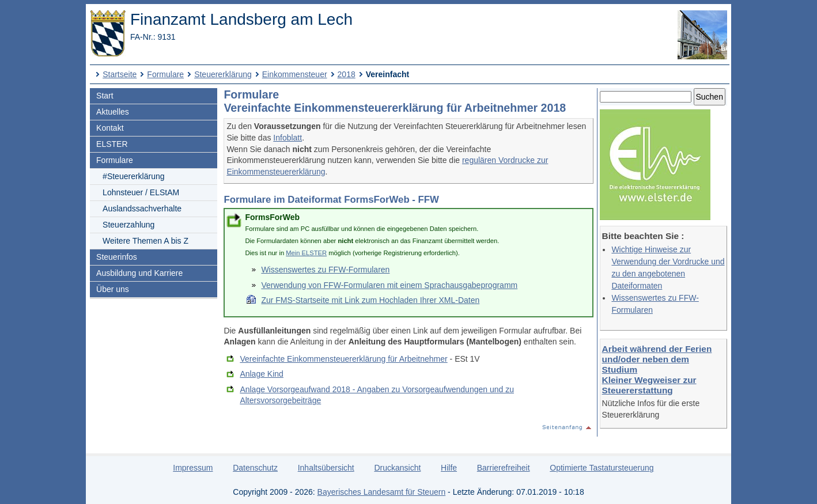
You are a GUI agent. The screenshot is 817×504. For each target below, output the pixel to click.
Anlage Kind (262, 374)
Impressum (193, 468)
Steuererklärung (223, 74)
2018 (347, 74)
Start (105, 96)
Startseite (120, 74)
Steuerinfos (117, 257)
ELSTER (112, 144)
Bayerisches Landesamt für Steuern (382, 492)
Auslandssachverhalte (142, 209)
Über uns (113, 289)
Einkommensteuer (295, 74)
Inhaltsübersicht (326, 468)
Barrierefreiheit (504, 468)
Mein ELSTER (306, 253)
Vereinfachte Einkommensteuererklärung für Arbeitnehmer (343, 359)
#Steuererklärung (133, 176)
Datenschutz (255, 468)
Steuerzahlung (128, 225)
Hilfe (449, 468)
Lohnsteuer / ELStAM (141, 192)
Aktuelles (113, 112)
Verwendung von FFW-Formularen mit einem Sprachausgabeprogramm (389, 285)
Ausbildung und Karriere (139, 273)
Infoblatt (288, 138)
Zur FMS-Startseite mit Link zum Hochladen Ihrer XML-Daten (370, 300)
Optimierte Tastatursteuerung (602, 468)
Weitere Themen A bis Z (145, 241)
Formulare (165, 74)
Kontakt (110, 128)
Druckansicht (397, 468)
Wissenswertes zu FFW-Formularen (325, 270)
